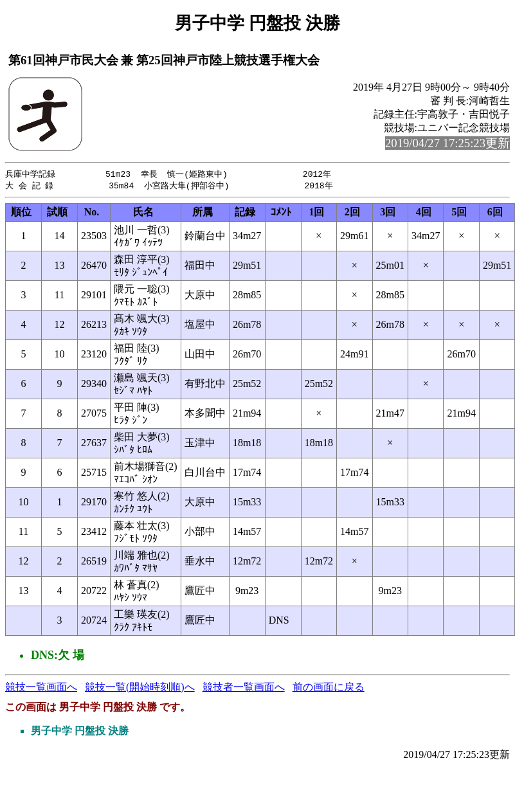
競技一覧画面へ (41, 688)
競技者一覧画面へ (244, 688)
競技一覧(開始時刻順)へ (140, 688)
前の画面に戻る (329, 688)
